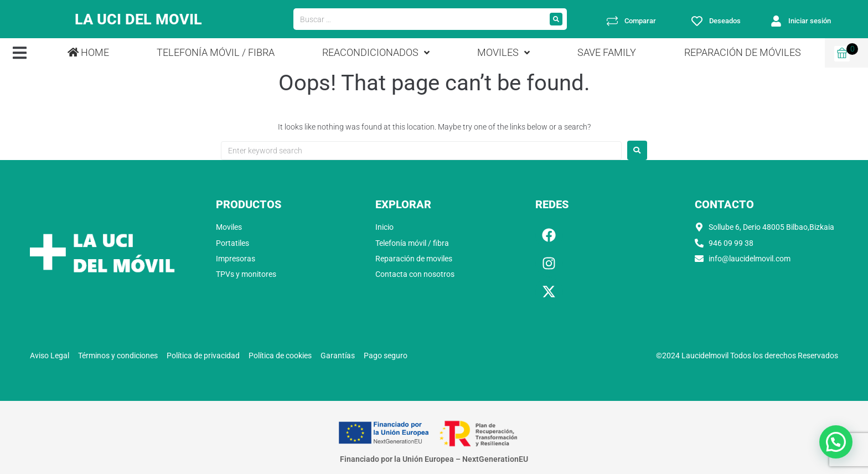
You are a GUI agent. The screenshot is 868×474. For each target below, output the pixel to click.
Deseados (725, 21)
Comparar (640, 21)
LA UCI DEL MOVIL (138, 19)
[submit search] (556, 19)
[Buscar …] (419, 19)
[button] (20, 53)
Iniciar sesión (810, 21)
